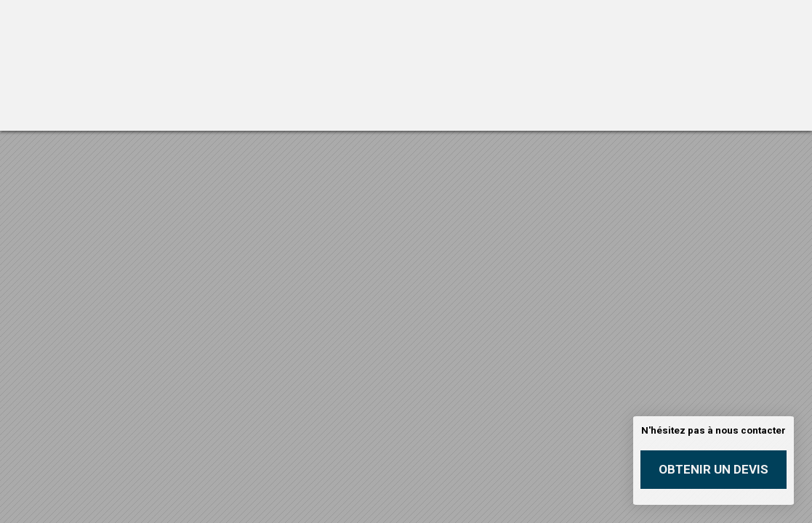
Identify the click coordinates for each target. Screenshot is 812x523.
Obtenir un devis (713, 469)
